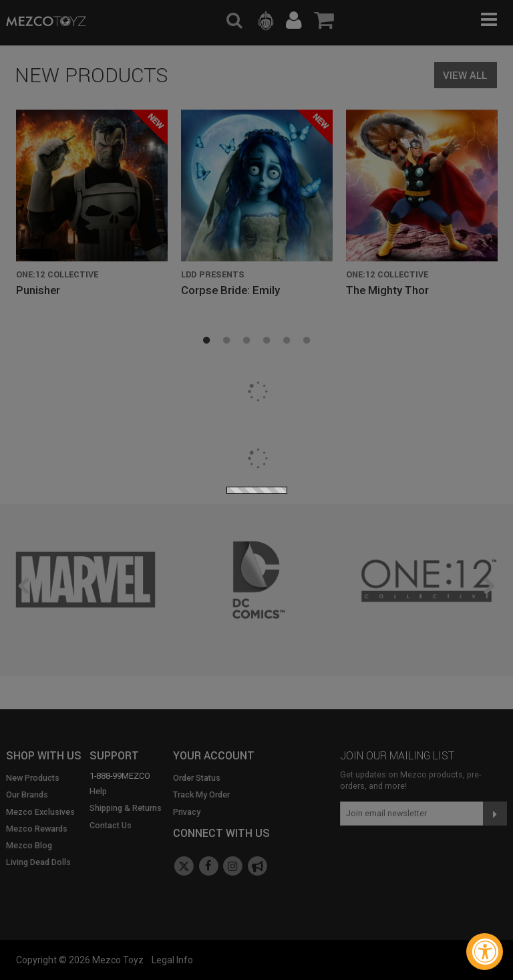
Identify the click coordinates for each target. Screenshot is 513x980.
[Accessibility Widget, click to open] (485, 952)
